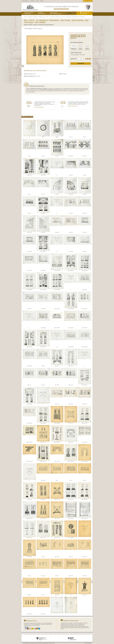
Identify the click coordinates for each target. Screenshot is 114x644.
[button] (81, 58)
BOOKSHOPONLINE (85, 13)
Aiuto (37, 1)
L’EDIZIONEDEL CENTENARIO (56, 13)
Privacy (47, 643)
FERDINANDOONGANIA (29, 13)
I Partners (32, 1)
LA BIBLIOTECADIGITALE (71, 13)
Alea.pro (90, 643)
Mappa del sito (52, 643)
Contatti (42, 1)
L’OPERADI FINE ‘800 (42, 13)
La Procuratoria (25, 1)
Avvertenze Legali (41, 643)
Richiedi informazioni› (39, 107)
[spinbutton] (79, 59)
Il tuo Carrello (88, 1)
